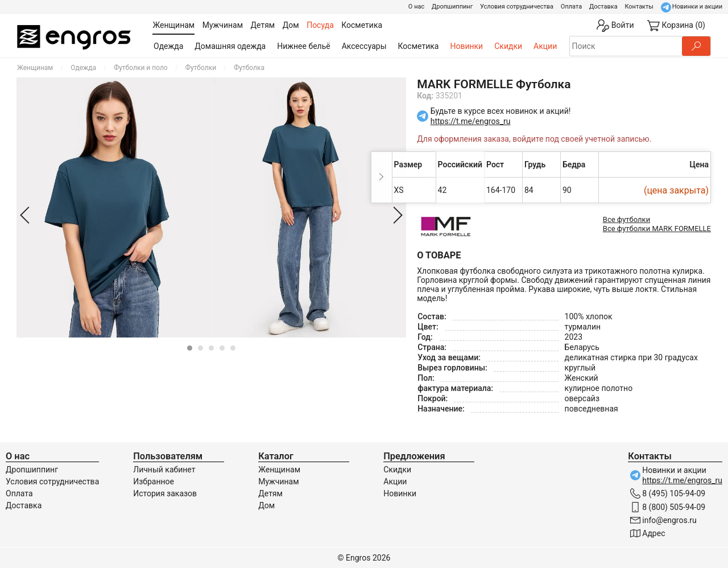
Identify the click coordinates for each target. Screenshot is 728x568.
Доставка (603, 7)
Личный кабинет (164, 470)
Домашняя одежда (230, 46)
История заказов (165, 493)
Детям (270, 493)
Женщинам (35, 68)
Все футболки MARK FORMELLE (657, 229)
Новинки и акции (697, 7)
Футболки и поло (141, 68)
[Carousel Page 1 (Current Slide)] (190, 348)
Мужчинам (278, 481)
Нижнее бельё (303, 46)
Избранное (154, 481)
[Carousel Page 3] (211, 348)
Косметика (419, 46)
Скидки (508, 46)
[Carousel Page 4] (222, 348)
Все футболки (626, 219)
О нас (416, 7)
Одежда (168, 46)
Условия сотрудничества (517, 7)
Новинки (466, 46)
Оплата (571, 7)
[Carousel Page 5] (233, 348)
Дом (266, 505)
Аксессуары (364, 46)
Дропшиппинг (452, 7)
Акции (545, 46)
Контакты (639, 7)
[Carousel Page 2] (200, 348)
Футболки (201, 68)
